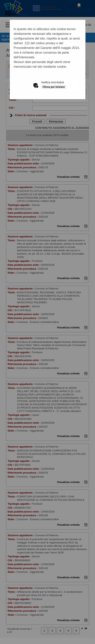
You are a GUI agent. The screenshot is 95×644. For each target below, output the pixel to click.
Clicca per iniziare (54, 87)
